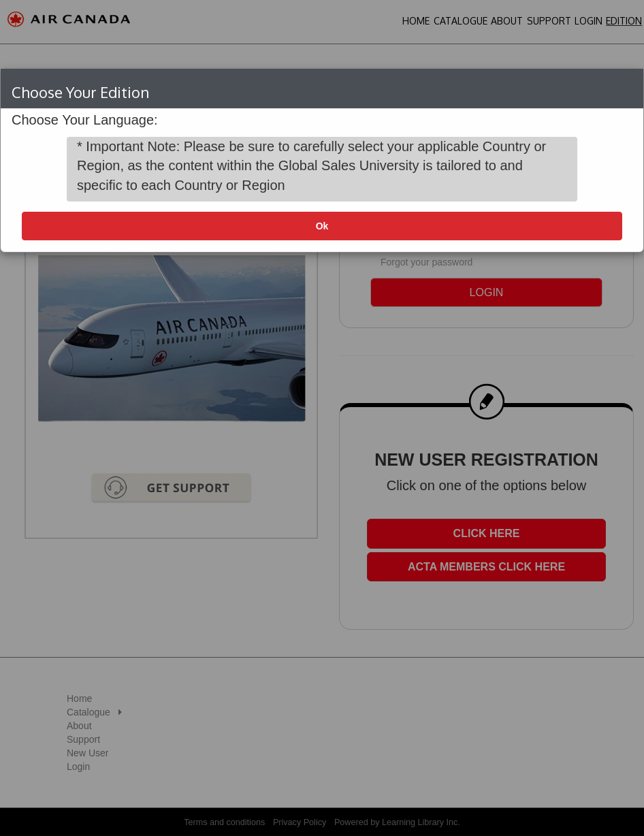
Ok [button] (322, 226)
